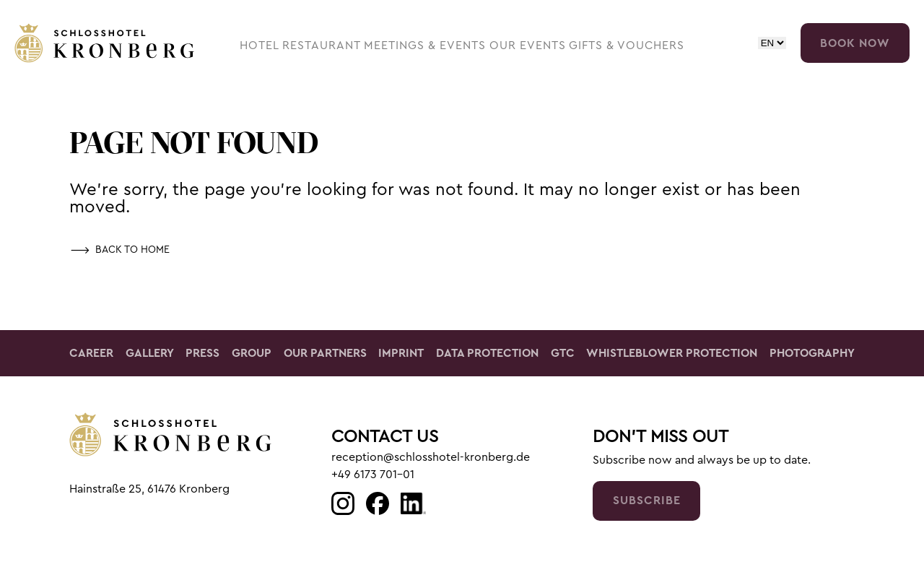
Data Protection (487, 353)
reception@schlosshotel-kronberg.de (431, 457)
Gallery (150, 353)
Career (91, 353)
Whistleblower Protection (672, 353)
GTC (563, 353)
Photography (812, 353)
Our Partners (325, 353)
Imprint (401, 353)
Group (252, 353)
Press (202, 353)
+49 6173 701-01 (373, 475)
